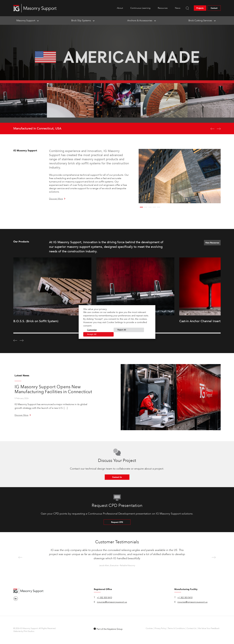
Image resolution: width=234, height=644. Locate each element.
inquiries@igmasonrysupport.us (112, 602)
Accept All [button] (92, 334)
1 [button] (141, 207)
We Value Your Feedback (209, 628)
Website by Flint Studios (24, 631)
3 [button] (150, 207)
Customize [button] (92, 330)
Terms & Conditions (176, 628)
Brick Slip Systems (81, 21)
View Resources (212, 243)
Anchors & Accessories (140, 21)
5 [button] (159, 207)
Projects (200, 8)
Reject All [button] (122, 330)
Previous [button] (20, 558)
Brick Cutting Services (200, 21)
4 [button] (154, 207)
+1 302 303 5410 (104, 598)
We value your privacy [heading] (95, 309)
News (178, 8)
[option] (117, 80)
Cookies (149, 628)
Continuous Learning (140, 8)
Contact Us (117, 477)
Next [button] (214, 558)
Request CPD (117, 522)
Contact (214, 8)
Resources (163, 8)
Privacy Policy (160, 628)
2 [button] (146, 207)
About (120, 8)
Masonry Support (26, 21)
